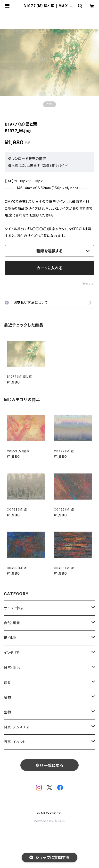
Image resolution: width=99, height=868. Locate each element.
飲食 (8, 682)
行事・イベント (15, 742)
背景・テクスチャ (16, 727)
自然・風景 (12, 623)
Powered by (49, 821)
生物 (8, 712)
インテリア (12, 653)
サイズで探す (14, 608)
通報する (88, 284)
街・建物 (10, 638)
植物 (8, 697)
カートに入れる (50, 268)
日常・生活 (12, 667)
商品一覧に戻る (49, 765)
